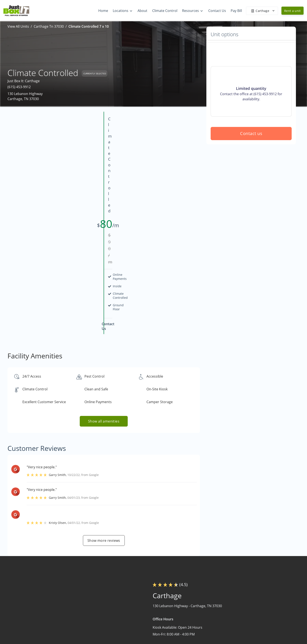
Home (191, 604)
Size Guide (245, 612)
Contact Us (195, 637)
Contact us (251, 164)
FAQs (241, 604)
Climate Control (198, 629)
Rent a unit (293, 11)
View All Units (18, 26)
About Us (193, 621)
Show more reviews (104, 419)
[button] (29, 633)
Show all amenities (104, 300)
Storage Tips (247, 621)
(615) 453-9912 (19, 87)
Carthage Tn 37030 (49, 26)
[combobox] (60, 620)
